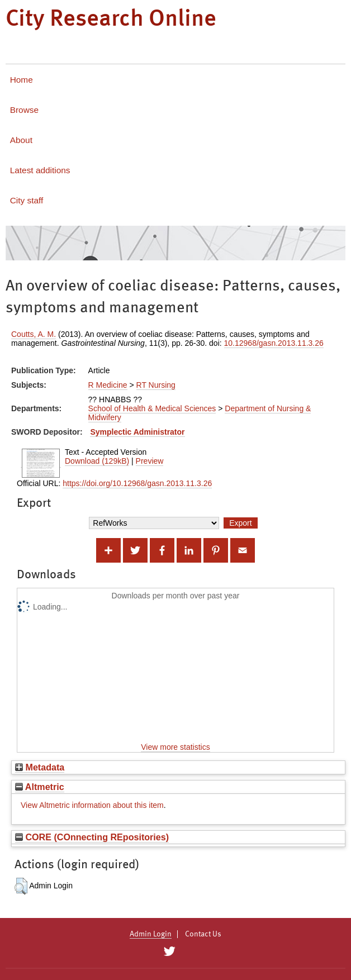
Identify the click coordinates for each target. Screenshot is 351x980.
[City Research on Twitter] (169, 952)
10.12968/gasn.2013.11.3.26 (274, 343)
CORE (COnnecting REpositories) (92, 837)
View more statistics (175, 747)
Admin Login (151, 934)
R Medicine (108, 385)
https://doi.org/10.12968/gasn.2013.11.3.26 (137, 483)
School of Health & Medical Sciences (152, 408)
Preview (150, 461)
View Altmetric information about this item (92, 805)
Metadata (40, 767)
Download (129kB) (97, 461)
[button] (21, 886)
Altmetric (40, 787)
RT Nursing (156, 385)
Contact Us (203, 934)
